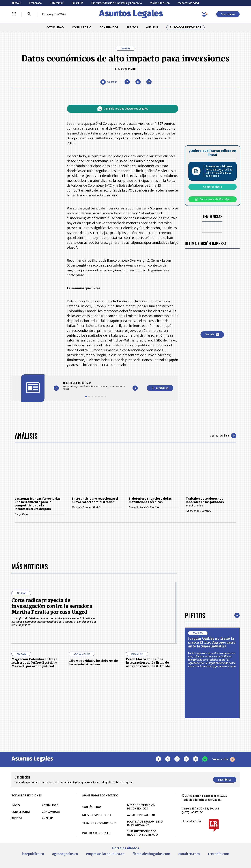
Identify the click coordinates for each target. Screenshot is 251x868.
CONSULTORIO (82, 27)
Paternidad (57, 3)
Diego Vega (40, 514)
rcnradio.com (219, 854)
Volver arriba (224, 759)
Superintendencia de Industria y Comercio (116, 3)
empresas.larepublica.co (105, 854)
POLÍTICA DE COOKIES (96, 833)
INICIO (16, 805)
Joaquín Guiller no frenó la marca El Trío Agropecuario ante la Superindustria (212, 642)
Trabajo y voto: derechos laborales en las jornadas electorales (205, 502)
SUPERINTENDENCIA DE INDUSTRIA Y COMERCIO (142, 833)
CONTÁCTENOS (92, 807)
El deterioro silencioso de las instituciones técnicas (150, 500)
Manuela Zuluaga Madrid (97, 507)
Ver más (212, 335)
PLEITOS (132, 27)
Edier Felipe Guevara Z (211, 511)
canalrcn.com (189, 854)
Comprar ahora (213, 187)
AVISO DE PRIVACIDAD (141, 815)
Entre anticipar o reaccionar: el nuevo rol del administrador (95, 500)
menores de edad (188, 3)
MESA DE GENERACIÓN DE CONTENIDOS (141, 807)
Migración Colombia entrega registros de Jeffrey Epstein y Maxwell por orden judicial (34, 663)
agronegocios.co (65, 854)
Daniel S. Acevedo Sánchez (154, 507)
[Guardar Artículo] (109, 82)
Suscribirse (228, 14)
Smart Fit (77, 3)
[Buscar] (29, 14)
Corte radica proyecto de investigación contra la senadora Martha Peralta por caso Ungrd (52, 606)
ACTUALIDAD (55, 27)
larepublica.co (33, 854)
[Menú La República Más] (14, 14)
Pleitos (195, 615)
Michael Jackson (160, 3)
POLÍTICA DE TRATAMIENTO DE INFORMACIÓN (145, 823)
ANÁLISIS (152, 27)
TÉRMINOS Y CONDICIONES (99, 823)
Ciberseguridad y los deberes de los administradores (93, 663)
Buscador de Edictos (185, 27)
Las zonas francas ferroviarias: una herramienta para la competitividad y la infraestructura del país (38, 504)
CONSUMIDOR (109, 27)
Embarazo (36, 3)
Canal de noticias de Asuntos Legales (123, 109)
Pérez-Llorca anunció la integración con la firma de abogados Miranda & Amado (148, 663)
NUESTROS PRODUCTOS (97, 815)
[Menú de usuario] (204, 14)
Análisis (26, 436)
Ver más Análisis (223, 436)
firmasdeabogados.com (151, 854)
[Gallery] (96, 386)
